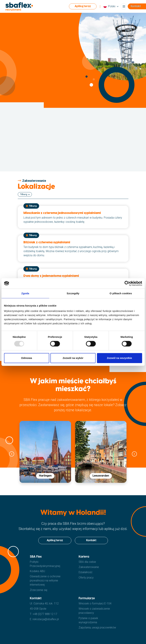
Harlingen (45, 476)
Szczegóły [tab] (73, 293)
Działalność (85, 572)
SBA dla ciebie (87, 562)
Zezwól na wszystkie (119, 358)
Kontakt (91, 540)
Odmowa (26, 358)
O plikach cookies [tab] (121, 293)
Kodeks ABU (37, 571)
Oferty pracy (86, 578)
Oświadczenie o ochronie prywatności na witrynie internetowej (45, 580)
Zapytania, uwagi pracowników (97, 627)
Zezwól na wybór (73, 358)
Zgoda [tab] (25, 293)
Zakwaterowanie (89, 567)
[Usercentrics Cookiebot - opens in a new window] (127, 283)
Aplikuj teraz (83, 6)
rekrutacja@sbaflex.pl (46, 619)
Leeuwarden (101, 476)
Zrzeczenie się (39, 590)
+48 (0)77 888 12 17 (45, 614)
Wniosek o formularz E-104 (95, 603)
